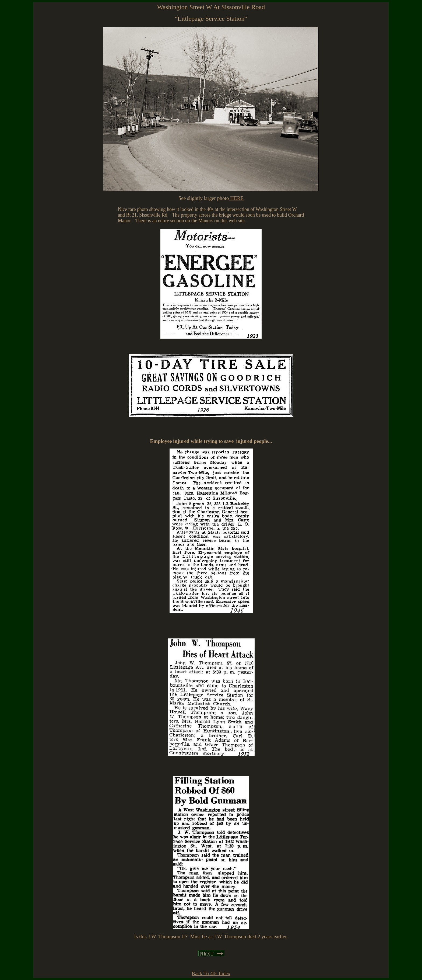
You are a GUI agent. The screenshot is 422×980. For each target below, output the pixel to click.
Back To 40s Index (211, 973)
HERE (236, 198)
